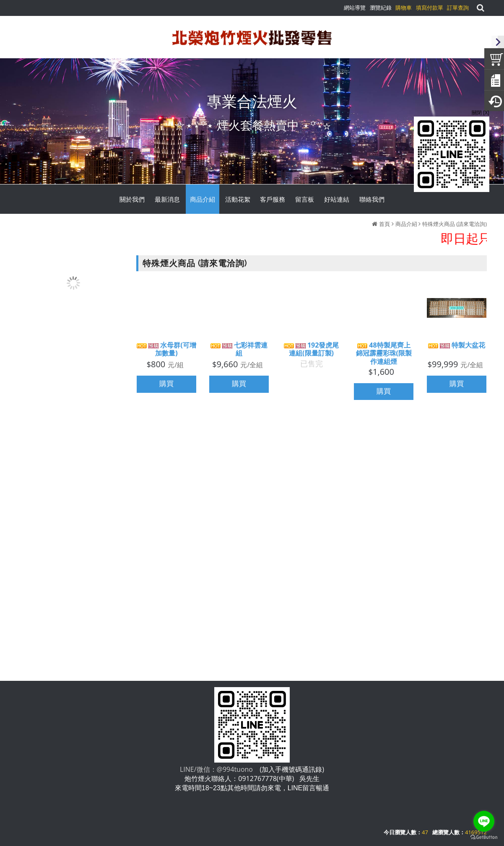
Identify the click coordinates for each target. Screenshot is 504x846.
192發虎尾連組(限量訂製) (312, 350)
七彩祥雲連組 (239, 350)
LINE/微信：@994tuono (216, 769)
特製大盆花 (457, 346)
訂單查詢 (458, 8)
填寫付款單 (430, 8)
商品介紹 (406, 224)
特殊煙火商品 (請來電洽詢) (455, 224)
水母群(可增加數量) (166, 350)
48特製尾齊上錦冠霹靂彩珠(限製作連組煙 (384, 355)
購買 (166, 385)
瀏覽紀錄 (381, 8)
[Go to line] (484, 821)
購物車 (404, 8)
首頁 (384, 224)
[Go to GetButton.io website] (484, 837)
